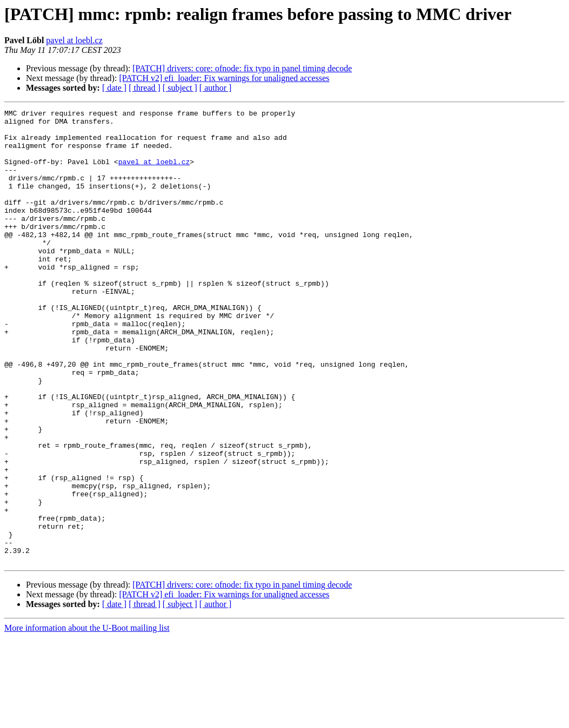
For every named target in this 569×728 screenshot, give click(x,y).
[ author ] (216, 88)
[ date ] (114, 88)
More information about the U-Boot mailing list (87, 719)
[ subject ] (180, 88)
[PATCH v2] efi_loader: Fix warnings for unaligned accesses (224, 78)
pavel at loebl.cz (74, 40)
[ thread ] (145, 88)
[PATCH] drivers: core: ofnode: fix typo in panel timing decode (242, 68)
